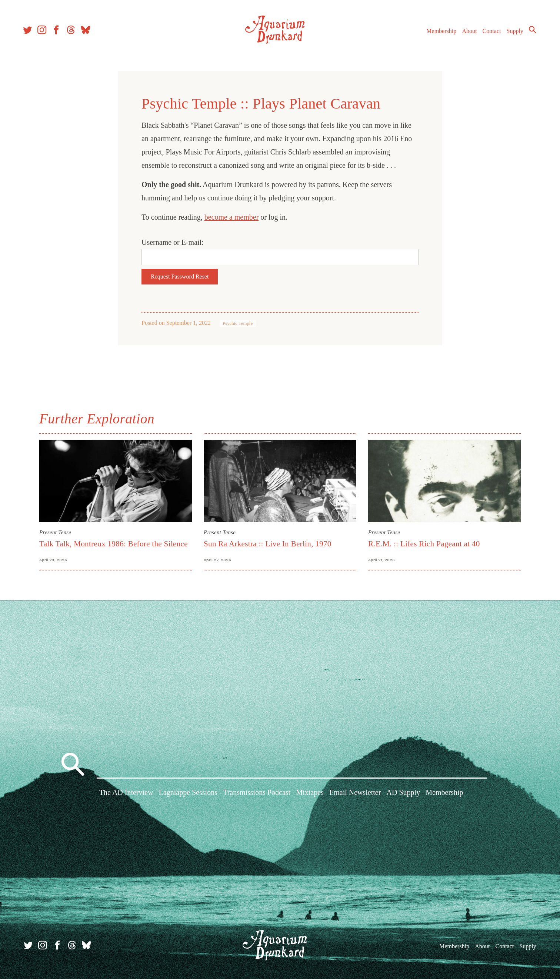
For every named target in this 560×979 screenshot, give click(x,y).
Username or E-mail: (173, 242)
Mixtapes (310, 793)
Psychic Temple (238, 323)
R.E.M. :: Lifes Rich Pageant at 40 (424, 544)
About (467, 33)
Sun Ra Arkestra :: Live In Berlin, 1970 (268, 544)
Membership (439, 33)
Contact (490, 33)
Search (530, 31)
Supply (513, 33)
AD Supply (404, 793)
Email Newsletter (355, 793)
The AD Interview (126, 793)
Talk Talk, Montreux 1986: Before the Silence (114, 544)
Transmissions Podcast (257, 793)
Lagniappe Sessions (188, 793)
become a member (232, 217)
